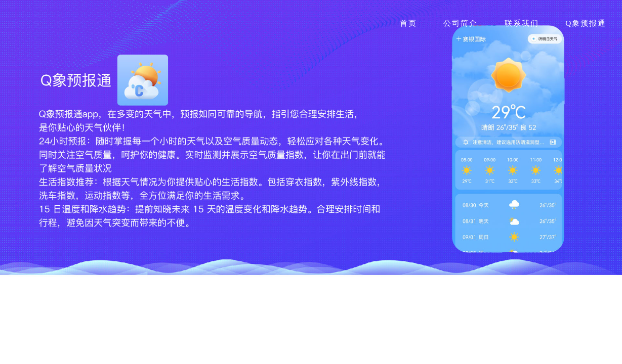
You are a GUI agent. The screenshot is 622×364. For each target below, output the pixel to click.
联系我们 (522, 23)
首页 (408, 23)
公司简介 (461, 23)
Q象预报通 (586, 23)
